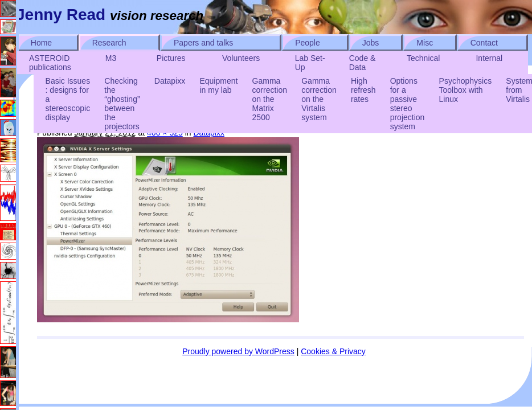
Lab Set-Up (310, 63)
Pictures (171, 58)
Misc (425, 43)
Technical (423, 58)
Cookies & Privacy (333, 351)
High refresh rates (363, 90)
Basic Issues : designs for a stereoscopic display (68, 99)
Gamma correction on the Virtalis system (319, 99)
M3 (111, 58)
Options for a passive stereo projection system (408, 104)
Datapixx (170, 81)
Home (41, 43)
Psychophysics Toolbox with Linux (466, 90)
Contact (484, 43)
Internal (489, 58)
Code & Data (363, 63)
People (308, 43)
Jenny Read (61, 15)
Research (109, 43)
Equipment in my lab (218, 85)
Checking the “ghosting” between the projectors (122, 104)
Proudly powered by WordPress (238, 351)
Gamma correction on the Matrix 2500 (270, 99)
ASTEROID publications (50, 63)
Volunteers (241, 58)
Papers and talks (203, 43)
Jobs (371, 43)
